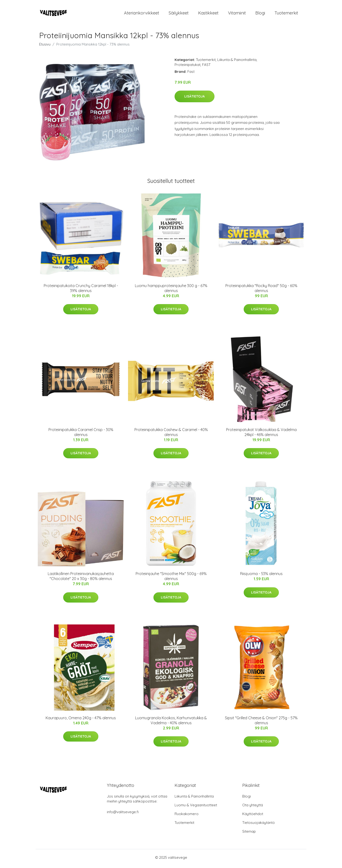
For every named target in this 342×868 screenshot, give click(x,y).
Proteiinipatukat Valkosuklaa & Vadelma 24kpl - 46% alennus (261, 434)
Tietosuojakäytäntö (259, 825)
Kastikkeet (208, 14)
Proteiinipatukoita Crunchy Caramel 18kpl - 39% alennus (81, 290)
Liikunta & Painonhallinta (237, 62)
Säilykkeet (179, 14)
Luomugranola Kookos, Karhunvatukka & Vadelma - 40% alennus (171, 723)
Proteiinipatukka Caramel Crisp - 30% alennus (81, 434)
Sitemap (249, 834)
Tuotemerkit (286, 14)
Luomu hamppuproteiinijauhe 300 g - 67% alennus (171, 290)
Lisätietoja (195, 99)
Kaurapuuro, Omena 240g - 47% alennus (81, 720)
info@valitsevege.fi (123, 814)
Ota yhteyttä (253, 807)
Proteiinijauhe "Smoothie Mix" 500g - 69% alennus (171, 579)
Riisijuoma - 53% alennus (261, 576)
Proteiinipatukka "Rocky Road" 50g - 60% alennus (261, 290)
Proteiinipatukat (188, 67)
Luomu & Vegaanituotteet (196, 807)
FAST (206, 67)
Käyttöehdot (253, 816)
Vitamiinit (237, 14)
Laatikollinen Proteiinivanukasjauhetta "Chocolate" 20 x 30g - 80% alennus (81, 579)
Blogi (260, 14)
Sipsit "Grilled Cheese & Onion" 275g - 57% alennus (261, 723)
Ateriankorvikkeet (142, 14)
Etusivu (45, 47)
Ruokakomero (187, 816)
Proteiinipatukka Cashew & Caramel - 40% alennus (171, 434)
